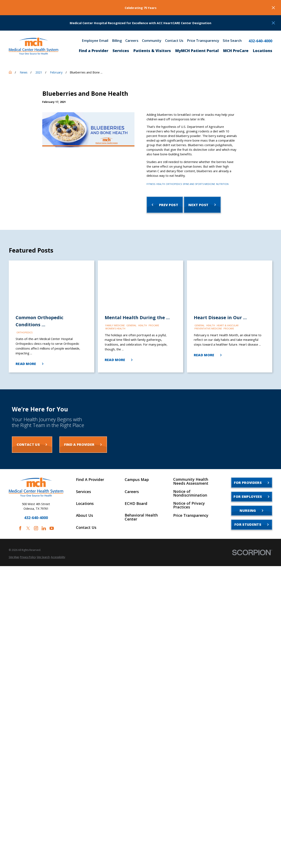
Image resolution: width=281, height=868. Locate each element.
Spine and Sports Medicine (199, 184)
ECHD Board (136, 503)
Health (161, 184)
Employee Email (95, 41)
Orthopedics (174, 184)
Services (83, 492)
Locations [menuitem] (263, 50)
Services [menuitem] (121, 50)
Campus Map (137, 479)
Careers (132, 41)
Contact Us (174, 41)
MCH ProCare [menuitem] (236, 50)
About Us (85, 515)
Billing (117, 41)
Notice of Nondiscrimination (190, 493)
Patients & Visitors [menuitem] (152, 50)
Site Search (232, 41)
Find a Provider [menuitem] (94, 50)
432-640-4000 (260, 41)
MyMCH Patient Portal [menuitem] (197, 50)
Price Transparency (203, 41)
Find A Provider (90, 479)
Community (152, 41)
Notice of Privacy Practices (189, 505)
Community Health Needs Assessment (191, 481)
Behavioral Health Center (141, 517)
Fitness (151, 184)
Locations (85, 503)
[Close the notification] (273, 8)
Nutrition (222, 184)
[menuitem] (14, 557)
